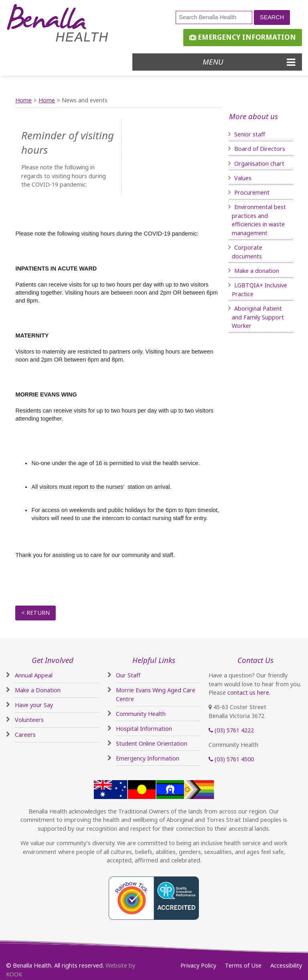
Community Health (141, 714)
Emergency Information (243, 37)
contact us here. (249, 692)
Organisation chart (259, 164)
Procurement (252, 192)
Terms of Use (243, 965)
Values (243, 178)
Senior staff (250, 134)
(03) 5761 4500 (231, 759)
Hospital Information (144, 729)
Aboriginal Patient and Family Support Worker (258, 317)
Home (23, 100)
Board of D (249, 149)
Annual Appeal (34, 675)
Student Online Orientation (152, 743)
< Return (35, 613)
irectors (275, 149)
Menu (249, 62)
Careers (25, 735)
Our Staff (128, 675)
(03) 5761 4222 (231, 730)
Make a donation (257, 271)
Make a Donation (38, 690)
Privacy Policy (198, 965)
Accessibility (286, 965)
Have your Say (34, 705)
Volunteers (29, 720)
